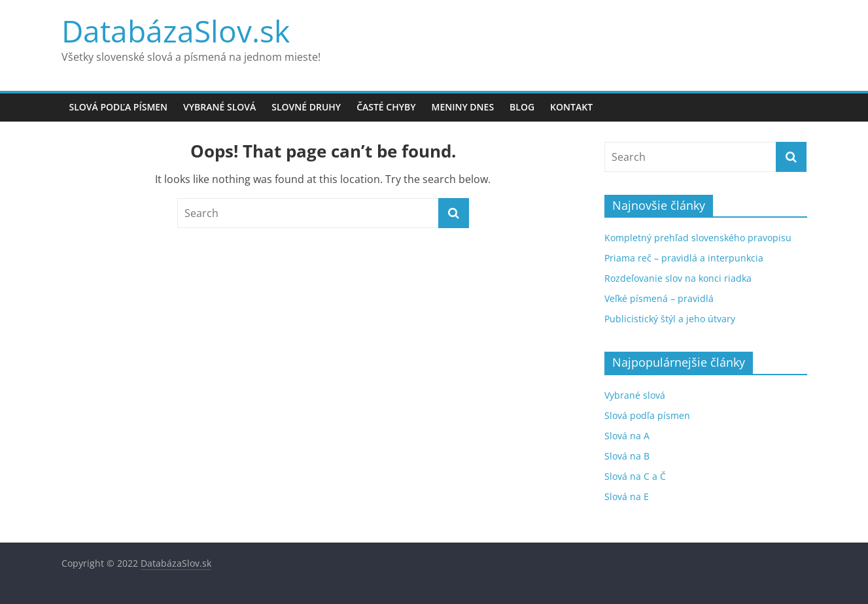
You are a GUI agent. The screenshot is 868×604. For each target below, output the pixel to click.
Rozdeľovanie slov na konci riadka (678, 278)
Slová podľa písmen (119, 107)
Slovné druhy (306, 107)
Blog (522, 107)
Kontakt (571, 107)
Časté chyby (386, 107)
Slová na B (627, 456)
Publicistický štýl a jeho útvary (670, 319)
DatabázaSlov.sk (176, 31)
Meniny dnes (463, 107)
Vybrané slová (219, 107)
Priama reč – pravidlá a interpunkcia (684, 258)
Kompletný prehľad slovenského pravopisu (698, 238)
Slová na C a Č (635, 476)
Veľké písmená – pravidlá (659, 298)
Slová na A (627, 436)
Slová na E (627, 496)
